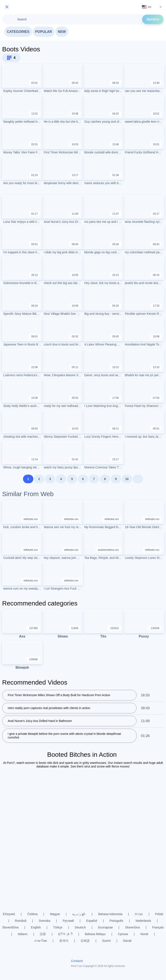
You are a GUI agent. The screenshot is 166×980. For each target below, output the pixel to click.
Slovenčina (133, 927)
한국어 (64, 941)
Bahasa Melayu (95, 934)
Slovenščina (10, 927)
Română (21, 921)
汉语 (43, 934)
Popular (44, 32)
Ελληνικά (9, 914)
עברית (139, 914)
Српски (123, 934)
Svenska (45, 921)
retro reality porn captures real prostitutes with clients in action (49, 708)
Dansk (127, 941)
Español (92, 921)
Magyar (55, 914)
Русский (68, 921)
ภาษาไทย (41, 941)
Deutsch (80, 927)
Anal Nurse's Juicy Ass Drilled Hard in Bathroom (40, 721)
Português (116, 921)
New (62, 32)
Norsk (144, 934)
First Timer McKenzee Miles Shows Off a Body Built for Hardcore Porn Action (59, 695)
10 (127, 479)
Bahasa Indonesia (110, 914)
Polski (159, 914)
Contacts (77, 961)
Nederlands (143, 921)
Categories (18, 32)
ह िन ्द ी (65, 934)
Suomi (106, 941)
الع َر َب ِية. (79, 914)
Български (105, 927)
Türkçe (58, 927)
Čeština (32, 914)
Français (158, 927)
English (36, 927)
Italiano (23, 934)
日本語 (85, 941)
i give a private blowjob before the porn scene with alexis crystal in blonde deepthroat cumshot (64, 736)
